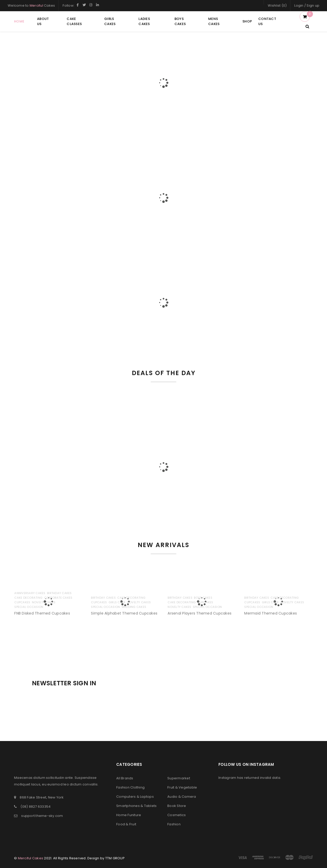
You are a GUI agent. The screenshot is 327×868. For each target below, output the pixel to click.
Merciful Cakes (31, 858)
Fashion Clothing (130, 787)
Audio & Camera (182, 797)
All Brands (125, 778)
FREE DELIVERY (61, 169)
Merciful (36, 5)
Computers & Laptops (135, 797)
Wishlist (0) (277, 5)
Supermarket (179, 778)
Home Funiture (129, 815)
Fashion (174, 824)
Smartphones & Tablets (136, 806)
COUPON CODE (266, 169)
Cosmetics (177, 815)
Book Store (177, 806)
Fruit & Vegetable (182, 787)
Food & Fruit (126, 824)
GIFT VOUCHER (163, 169)
